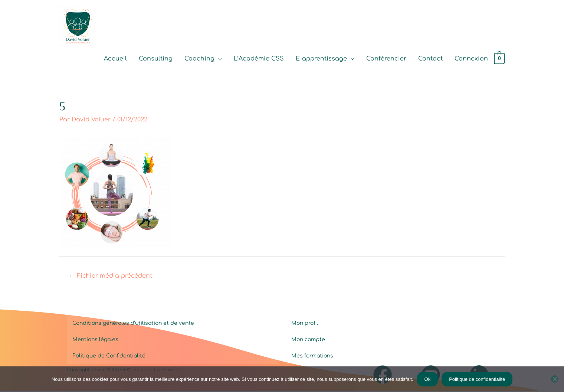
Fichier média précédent (111, 277)
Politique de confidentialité (477, 379)
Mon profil (305, 324)
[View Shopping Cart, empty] (499, 59)
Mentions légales (95, 340)
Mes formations (312, 357)
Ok (428, 379)
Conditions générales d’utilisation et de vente (133, 324)
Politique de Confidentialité (109, 357)
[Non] (555, 379)
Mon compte (308, 340)
